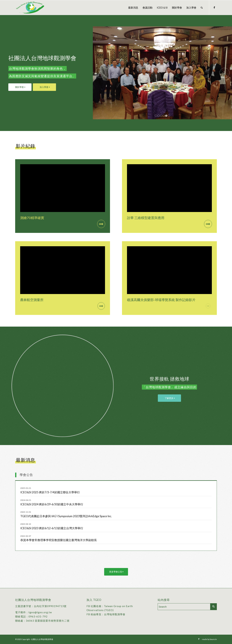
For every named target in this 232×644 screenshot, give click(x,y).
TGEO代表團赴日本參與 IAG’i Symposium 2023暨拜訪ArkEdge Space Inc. (66, 516)
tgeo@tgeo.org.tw (40, 612)
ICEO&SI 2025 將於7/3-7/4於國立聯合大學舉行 (50, 492)
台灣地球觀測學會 (115, 614)
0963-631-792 (38, 616)
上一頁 (100, 73)
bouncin (213, 639)
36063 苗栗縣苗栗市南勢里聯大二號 (48, 621)
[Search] (202, 8)
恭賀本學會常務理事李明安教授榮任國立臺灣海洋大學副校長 (59, 540)
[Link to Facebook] (214, 7)
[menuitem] (133, 8)
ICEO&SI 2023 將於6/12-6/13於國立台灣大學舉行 (52, 528)
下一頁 (224, 73)
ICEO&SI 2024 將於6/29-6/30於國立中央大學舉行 (52, 504)
